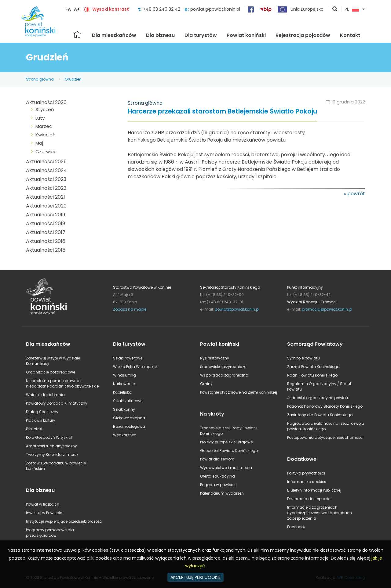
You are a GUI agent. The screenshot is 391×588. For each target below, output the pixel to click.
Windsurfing (124, 375)
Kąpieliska (122, 392)
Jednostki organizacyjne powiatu (318, 398)
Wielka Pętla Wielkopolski (136, 367)
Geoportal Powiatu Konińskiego (229, 451)
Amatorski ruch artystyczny (51, 446)
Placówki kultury (41, 420)
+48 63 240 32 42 (162, 9)
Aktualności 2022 (46, 188)
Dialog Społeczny (42, 412)
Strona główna (77, 34)
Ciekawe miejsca (129, 418)
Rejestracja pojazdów (303, 35)
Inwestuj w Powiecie (44, 513)
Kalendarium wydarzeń (222, 493)
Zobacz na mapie (130, 309)
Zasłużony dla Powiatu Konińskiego (320, 415)
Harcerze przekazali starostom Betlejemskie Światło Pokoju (222, 112)
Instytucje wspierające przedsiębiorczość (64, 521)
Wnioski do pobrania (45, 395)
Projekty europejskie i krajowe (226, 442)
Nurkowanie (124, 384)
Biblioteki (34, 429)
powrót (356, 194)
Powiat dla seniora (217, 459)
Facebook (296, 527)
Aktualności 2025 (46, 162)
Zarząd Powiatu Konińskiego (313, 367)
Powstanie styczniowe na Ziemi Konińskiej (239, 392)
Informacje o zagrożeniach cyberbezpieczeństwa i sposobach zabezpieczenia (320, 513)
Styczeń (45, 109)
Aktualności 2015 (46, 250)
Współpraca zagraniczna (224, 375)
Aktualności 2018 (46, 224)
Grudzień (73, 79)
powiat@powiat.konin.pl (215, 9)
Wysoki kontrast (111, 9)
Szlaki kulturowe (128, 401)
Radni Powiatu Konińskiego (312, 375)
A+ (77, 9)
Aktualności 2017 (46, 232)
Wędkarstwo (125, 435)
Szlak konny (124, 409)
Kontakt (350, 35)
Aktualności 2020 (46, 206)
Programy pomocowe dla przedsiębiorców (50, 533)
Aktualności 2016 (46, 241)
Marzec (44, 126)
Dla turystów (201, 35)
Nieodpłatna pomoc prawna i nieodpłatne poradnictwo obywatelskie (62, 383)
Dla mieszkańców (114, 35)
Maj (39, 143)
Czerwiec (46, 152)
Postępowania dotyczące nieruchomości (325, 437)
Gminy (206, 384)
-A (68, 9)
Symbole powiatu (303, 358)
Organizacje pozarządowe (51, 372)
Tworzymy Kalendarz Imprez (52, 455)
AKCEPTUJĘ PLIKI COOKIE (195, 577)
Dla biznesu (160, 35)
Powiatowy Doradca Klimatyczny (57, 403)
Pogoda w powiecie (218, 485)
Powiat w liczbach (43, 504)
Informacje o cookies (307, 482)
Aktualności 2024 (46, 170)
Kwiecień (46, 135)
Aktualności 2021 (46, 197)
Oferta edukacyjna (217, 476)
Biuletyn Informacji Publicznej (314, 490)
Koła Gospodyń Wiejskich (50, 437)
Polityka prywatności (306, 473)
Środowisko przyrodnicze (223, 367)
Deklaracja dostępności (309, 499)
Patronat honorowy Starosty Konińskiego (325, 406)
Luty (40, 118)
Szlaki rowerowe (128, 358)
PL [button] (352, 9)
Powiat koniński (246, 35)
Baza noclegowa (129, 426)
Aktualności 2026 (46, 102)
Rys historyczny (215, 358)
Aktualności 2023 (46, 179)
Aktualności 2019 (46, 215)
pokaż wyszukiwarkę (335, 9)
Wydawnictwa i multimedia (226, 468)
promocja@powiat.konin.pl (327, 309)
